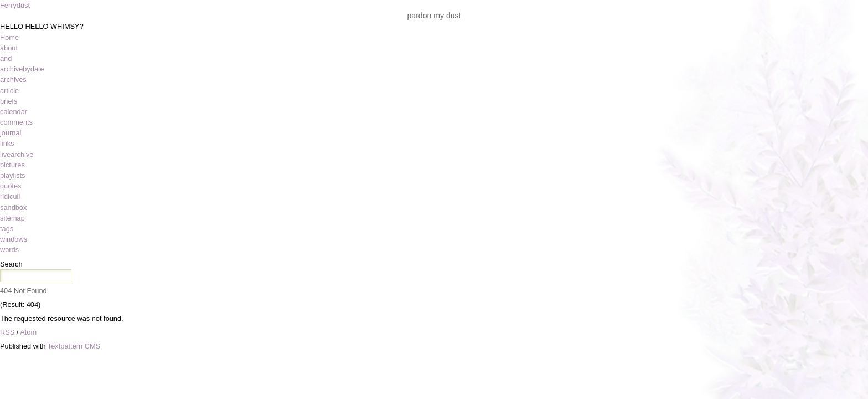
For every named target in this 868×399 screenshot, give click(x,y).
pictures (12, 165)
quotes (11, 186)
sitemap (12, 218)
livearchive (17, 154)
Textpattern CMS (74, 346)
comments (16, 122)
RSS (7, 332)
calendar (14, 112)
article (9, 91)
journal (11, 133)
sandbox (13, 208)
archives (13, 80)
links (7, 143)
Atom (28, 332)
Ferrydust (15, 5)
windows (14, 239)
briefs (9, 101)
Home (9, 37)
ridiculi (10, 196)
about (9, 48)
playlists (13, 175)
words (9, 250)
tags (7, 229)
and (6, 58)
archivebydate (22, 69)
